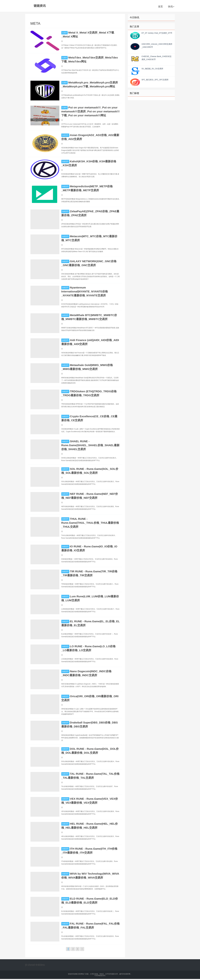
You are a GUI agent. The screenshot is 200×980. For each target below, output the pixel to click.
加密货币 (66, 135)
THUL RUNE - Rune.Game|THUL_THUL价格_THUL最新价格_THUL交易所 (90, 523)
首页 (160, 7)
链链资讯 (39, 6)
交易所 (65, 33)
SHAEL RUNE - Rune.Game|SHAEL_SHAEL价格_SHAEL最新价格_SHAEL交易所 (90, 445)
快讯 (171, 7)
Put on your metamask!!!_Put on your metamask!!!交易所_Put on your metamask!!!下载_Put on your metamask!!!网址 (91, 111)
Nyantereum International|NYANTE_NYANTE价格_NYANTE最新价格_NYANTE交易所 (85, 291)
